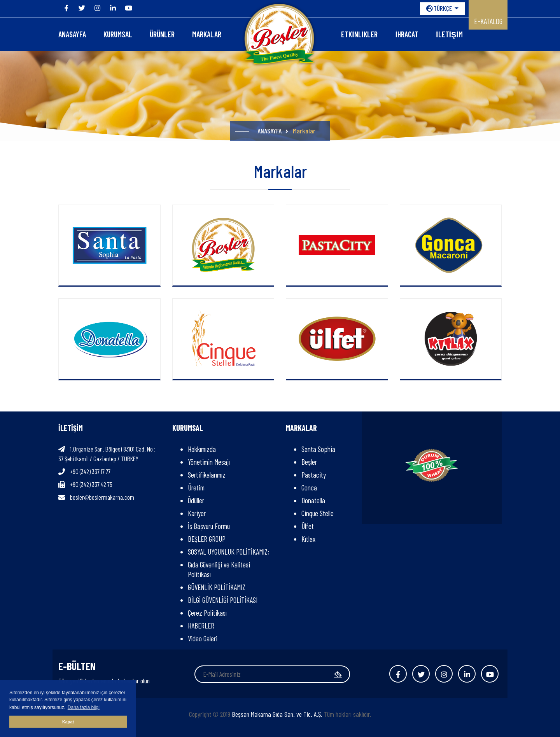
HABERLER (201, 626)
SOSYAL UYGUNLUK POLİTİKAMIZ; (230, 552)
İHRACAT (407, 34)
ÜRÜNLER (162, 34)
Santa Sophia (318, 449)
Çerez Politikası (207, 613)
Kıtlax (308, 539)
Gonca (309, 488)
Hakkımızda (202, 449)
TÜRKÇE (440, 8)
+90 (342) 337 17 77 (90, 471)
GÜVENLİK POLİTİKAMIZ (217, 587)
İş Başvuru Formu (209, 526)
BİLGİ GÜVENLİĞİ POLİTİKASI (223, 600)
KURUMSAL (118, 34)
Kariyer (197, 513)
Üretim (196, 488)
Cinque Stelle (318, 513)
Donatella (313, 500)
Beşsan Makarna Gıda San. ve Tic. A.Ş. (277, 714)
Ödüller (196, 500)
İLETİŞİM (449, 34)
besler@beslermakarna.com (102, 497)
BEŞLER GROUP (207, 539)
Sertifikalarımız (207, 475)
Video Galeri (203, 638)
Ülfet (308, 526)
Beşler (309, 462)
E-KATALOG (488, 21)
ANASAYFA (72, 34)
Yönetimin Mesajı (209, 462)
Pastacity (314, 475)
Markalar (207, 34)
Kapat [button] (68, 722)
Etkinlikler (359, 34)
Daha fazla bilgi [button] (84, 707)
